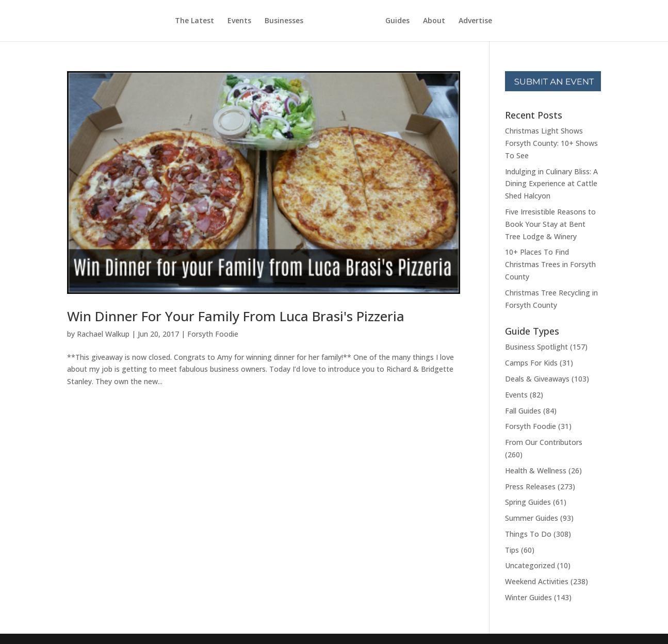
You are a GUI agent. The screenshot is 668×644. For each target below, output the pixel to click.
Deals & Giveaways (537, 379)
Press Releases (530, 486)
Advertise (475, 21)
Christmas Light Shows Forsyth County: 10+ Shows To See (551, 143)
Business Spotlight (536, 347)
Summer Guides (532, 518)
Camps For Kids (531, 363)
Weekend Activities (537, 581)
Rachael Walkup (103, 334)
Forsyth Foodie (213, 334)
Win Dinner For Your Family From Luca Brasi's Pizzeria (236, 316)
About (434, 21)
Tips (512, 550)
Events (239, 21)
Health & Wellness (536, 470)
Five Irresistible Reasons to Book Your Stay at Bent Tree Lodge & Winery (550, 224)
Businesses (284, 21)
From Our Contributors (544, 442)
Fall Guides (523, 411)
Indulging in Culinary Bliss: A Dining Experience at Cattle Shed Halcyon (551, 184)
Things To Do (528, 534)
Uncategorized (530, 565)
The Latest (194, 21)
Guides (397, 21)
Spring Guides (528, 502)
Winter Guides (528, 597)
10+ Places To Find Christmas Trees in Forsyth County (550, 264)
